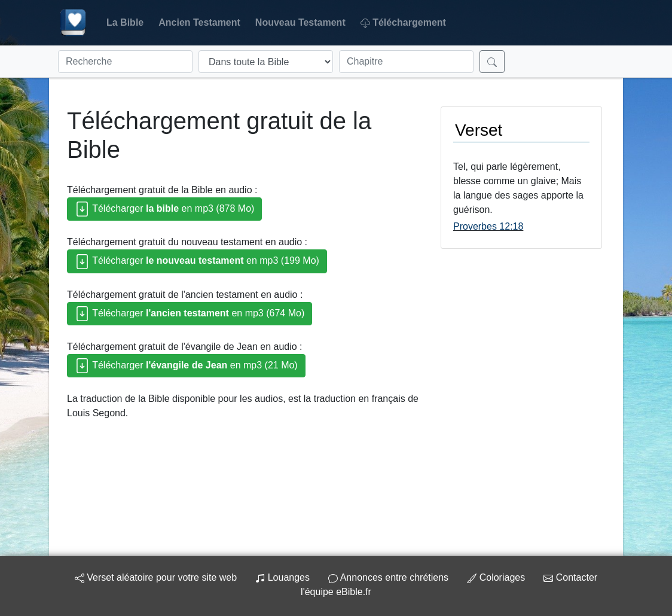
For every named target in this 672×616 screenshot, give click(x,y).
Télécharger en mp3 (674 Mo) (190, 314)
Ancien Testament (199, 22)
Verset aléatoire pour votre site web (156, 577)
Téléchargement (403, 23)
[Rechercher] (492, 62)
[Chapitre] (406, 62)
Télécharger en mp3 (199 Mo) (197, 262)
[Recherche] (125, 62)
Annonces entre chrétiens (388, 577)
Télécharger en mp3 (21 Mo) (186, 366)
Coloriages (496, 577)
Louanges (282, 577)
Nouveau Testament (300, 22)
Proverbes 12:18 (488, 226)
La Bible (125, 22)
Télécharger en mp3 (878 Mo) (164, 209)
